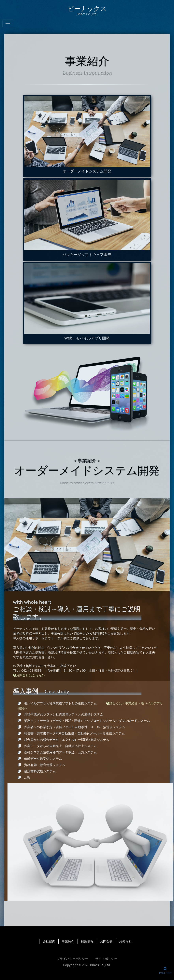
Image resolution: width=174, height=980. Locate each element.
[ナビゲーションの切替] (8, 23)
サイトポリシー (106, 959)
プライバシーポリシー (72, 959)
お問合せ (106, 941)
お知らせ (125, 941)
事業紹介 (68, 941)
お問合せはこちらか (29, 675)
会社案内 (49, 941)
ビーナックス (87, 10)
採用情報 (87, 941)
